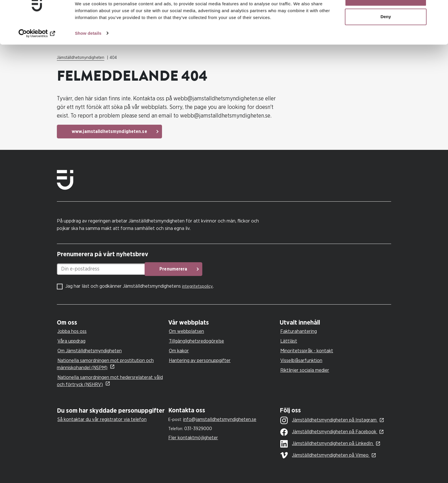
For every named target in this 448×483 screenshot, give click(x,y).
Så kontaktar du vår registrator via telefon (102, 419)
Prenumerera (197, 269)
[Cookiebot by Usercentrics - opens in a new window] (37, 50)
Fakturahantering (299, 331)
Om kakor (179, 351)
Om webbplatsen (186, 331)
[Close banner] (439, 9)
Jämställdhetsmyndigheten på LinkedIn (327, 444)
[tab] (111, 323)
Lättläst (289, 341)
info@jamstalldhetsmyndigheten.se (220, 419)
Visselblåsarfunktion (301, 360)
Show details (88, 50)
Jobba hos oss (72, 331)
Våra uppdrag (71, 341)
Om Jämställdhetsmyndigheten (90, 351)
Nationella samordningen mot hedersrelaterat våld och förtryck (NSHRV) (110, 381)
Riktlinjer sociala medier (305, 370)
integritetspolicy (197, 286)
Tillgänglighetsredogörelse (196, 341)
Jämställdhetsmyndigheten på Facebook (329, 432)
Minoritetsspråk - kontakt (307, 351)
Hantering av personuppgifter (200, 360)
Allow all (386, 15)
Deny (386, 34)
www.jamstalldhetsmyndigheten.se (109, 132)
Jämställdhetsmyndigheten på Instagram (329, 420)
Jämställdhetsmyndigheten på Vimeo (325, 455)
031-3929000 (198, 429)
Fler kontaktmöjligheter (193, 438)
